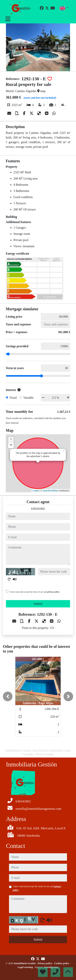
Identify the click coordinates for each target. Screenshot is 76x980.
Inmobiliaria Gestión (25, 963)
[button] (8, 696)
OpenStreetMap (50, 491)
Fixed (13, 398)
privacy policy (54, 592)
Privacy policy (45, 963)
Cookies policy (62, 963)
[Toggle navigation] (8, 19)
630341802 (38, 509)
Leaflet (36, 491)
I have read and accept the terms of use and (35, 592)
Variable (28, 398)
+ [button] (11, 440)
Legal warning (26, 967)
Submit (38, 604)
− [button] (11, 445)
